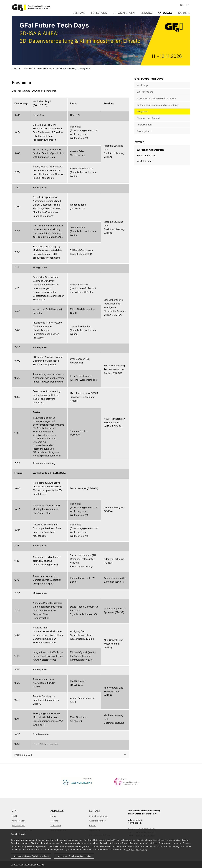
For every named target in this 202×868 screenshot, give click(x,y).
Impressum (39, 865)
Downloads (56, 825)
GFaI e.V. (16, 69)
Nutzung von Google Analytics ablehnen (31, 856)
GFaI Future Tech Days (66, 69)
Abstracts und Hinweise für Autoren (156, 98)
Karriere (184, 13)
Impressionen (144, 125)
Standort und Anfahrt (148, 118)
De (182, 5)
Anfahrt (93, 825)
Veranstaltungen (44, 69)
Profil (14, 816)
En (188, 5)
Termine (54, 821)
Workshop (142, 85)
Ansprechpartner (97, 821)
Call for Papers (145, 92)
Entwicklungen (124, 13)
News (53, 816)
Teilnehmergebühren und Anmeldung (158, 105)
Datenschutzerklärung (136, 849)
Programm (143, 111)
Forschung (99, 13)
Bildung (146, 13)
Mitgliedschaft (19, 825)
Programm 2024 (23, 755)
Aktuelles (165, 13)
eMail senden (146, 161)
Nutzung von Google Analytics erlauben (74, 856)
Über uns (79, 13)
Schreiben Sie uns (98, 816)
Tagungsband (144, 131)
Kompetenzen (19, 821)
